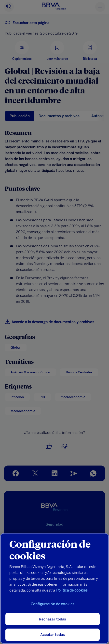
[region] (54, 588)
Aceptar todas (53, 635)
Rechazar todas (52, 619)
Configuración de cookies (53, 604)
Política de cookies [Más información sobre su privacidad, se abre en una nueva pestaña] (72, 590)
